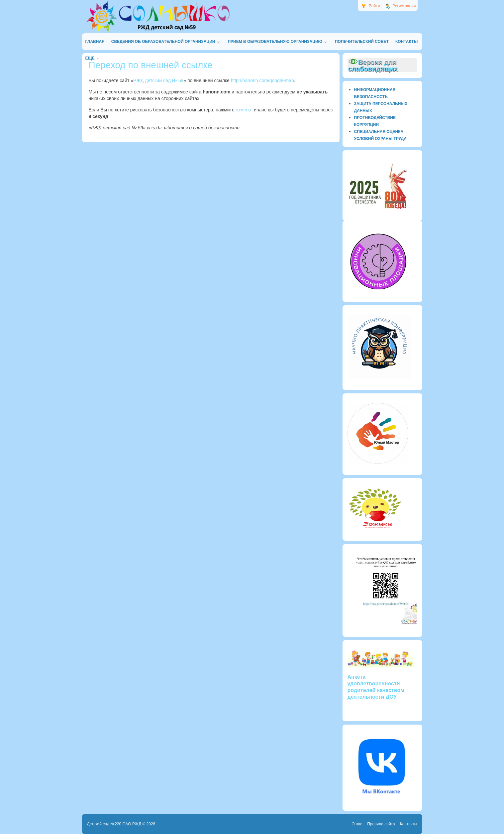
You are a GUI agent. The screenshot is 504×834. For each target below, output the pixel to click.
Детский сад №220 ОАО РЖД (114, 824)
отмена (244, 110)
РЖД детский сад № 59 (158, 80)
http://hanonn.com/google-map (262, 80)
